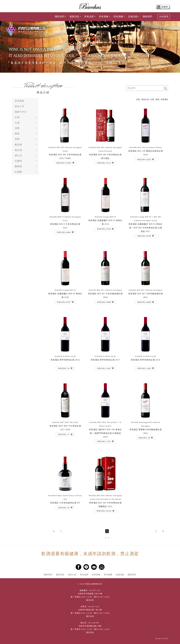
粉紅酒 (18, 150)
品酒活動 (120, 575)
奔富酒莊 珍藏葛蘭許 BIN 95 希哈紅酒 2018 (65, 294)
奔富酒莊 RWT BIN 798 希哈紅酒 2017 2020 (65, 426)
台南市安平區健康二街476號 (90, 594)
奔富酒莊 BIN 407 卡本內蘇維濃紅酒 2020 (105, 294)
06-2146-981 (94, 623)
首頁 (138, 100)
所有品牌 (84, 575)
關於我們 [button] (60, 17)
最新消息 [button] (74, 17)
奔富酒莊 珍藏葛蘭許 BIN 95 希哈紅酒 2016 (105, 220)
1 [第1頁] (107, 531)
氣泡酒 (18, 145)
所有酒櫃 (108, 575)
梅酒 (17, 134)
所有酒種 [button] (104, 17)
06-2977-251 (94, 607)
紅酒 (17, 117)
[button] (65, 163)
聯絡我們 (148, 17)
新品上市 (20, 106)
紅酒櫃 (18, 172)
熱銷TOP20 (21, 112)
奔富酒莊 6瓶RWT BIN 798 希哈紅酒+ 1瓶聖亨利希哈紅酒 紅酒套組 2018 (105, 430)
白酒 (17, 123)
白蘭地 (18, 161)
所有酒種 (96, 575)
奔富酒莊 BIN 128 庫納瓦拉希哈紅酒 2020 (146, 151)
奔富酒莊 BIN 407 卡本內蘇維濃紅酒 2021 (146, 294)
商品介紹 (145, 100)
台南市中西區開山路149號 (90, 626)
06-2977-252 (95, 590)
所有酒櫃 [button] (118, 17)
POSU (166, 638)
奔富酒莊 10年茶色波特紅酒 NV (65, 499)
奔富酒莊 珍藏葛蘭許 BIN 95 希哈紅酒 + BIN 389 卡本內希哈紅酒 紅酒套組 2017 (146, 224)
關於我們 (48, 575)
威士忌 (18, 155)
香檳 (17, 139)
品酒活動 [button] (133, 17)
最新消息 (60, 575)
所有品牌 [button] (89, 17)
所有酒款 (20, 101)
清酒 (17, 128)
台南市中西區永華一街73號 (90, 610)
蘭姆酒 (18, 166)
